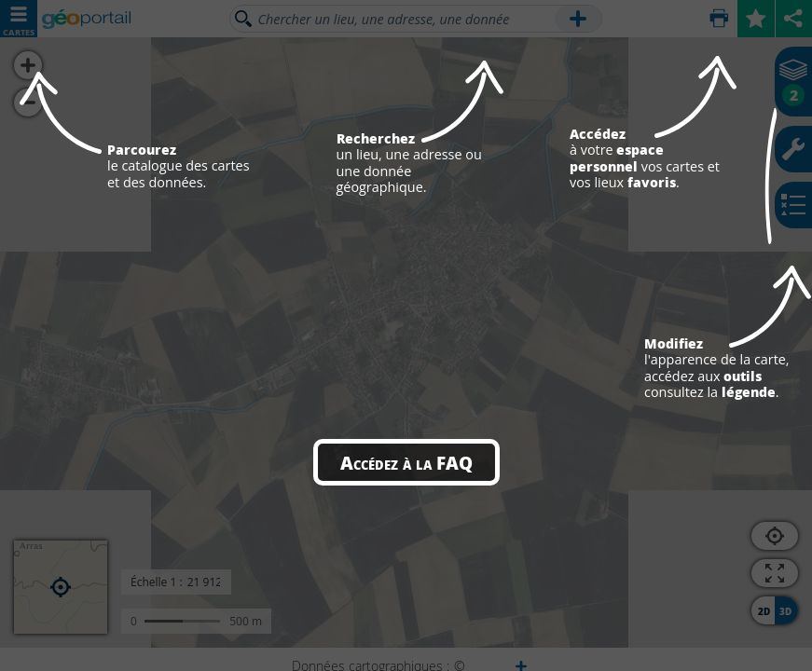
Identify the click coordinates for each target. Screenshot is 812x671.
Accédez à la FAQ (406, 462)
